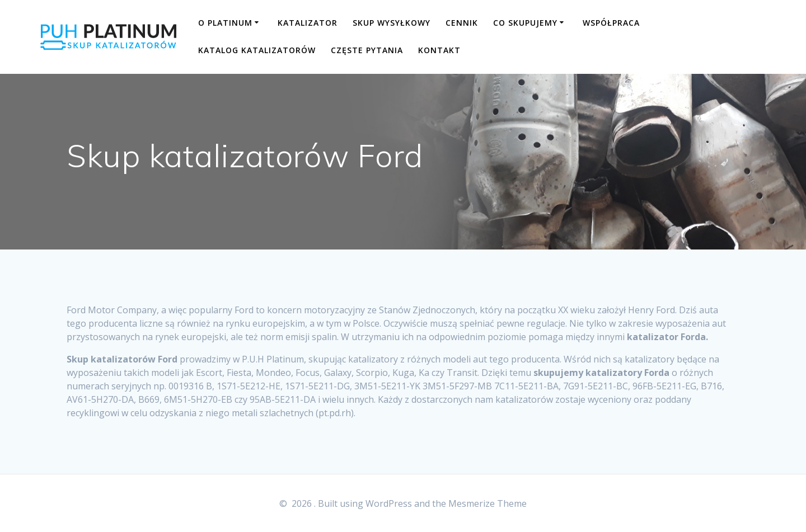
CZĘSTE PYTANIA (367, 50)
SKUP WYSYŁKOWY (392, 23)
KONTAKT (439, 50)
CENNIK (462, 23)
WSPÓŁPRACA (611, 23)
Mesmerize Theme (488, 503)
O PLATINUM (225, 23)
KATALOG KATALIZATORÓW (257, 50)
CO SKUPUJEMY (525, 23)
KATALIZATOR (308, 23)
